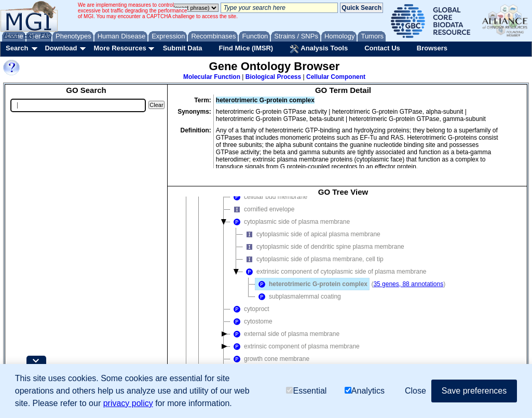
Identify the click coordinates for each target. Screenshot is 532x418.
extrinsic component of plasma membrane (295, 346)
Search (17, 48)
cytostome (251, 321)
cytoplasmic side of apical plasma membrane (312, 234)
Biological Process (273, 77)
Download (61, 48)
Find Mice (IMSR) (246, 48)
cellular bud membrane (269, 197)
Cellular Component (336, 77)
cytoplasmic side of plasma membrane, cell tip (313, 259)
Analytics (365, 391)
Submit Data (183, 48)
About (11, 35)
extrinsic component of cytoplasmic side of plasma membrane (320, 178)
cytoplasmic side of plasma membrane (290, 222)
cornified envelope (262, 209)
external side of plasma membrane (285, 334)
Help (29, 35)
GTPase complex (252, 185)
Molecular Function (212, 77)
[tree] (343, 292)
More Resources (120, 48)
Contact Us (382, 48)
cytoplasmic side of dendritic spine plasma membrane (324, 247)
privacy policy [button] (128, 403)
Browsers (432, 48)
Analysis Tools (319, 49)
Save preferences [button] (474, 391)
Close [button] (415, 391)
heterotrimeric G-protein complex (311, 284)
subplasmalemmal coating (298, 296)
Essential (306, 391)
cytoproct (250, 309)
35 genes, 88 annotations (408, 284)
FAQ (46, 35)
